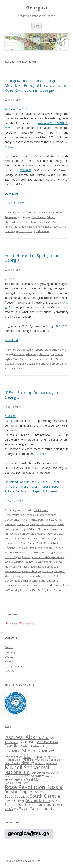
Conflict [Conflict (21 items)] (12, 746)
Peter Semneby (38, 359)
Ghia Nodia (41, 552)
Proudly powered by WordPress (22, 861)
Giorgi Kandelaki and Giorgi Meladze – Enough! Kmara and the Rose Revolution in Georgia (36, 85)
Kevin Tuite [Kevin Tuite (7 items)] (52, 763)
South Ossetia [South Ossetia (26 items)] (45, 796)
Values (64, 585)
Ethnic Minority (44, 548)
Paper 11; (26, 491)
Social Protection (46, 524)
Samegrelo (22, 576)
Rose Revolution (55, 227)
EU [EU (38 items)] (27, 756)
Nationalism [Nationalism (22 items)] (17, 772)
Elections (44, 354)
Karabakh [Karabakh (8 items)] (40, 763)
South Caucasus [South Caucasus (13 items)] (17, 796)
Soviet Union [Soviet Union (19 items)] (38, 800)
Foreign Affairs (13, 666)
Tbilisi (33, 585)
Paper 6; (24, 487)
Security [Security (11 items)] (38, 792)
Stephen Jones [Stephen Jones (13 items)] (16, 804)
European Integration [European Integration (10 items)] (45, 757)
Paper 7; (35, 487)
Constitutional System (18, 538)
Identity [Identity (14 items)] (27, 763)
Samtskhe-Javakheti (41, 576)
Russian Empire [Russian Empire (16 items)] (18, 792)
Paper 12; (39, 491)
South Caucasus (49, 581)
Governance (12, 520)
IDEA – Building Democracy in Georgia (31, 395)
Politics (21, 524)
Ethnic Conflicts (25, 548)
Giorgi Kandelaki (33, 222)
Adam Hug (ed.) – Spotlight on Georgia (32, 258)
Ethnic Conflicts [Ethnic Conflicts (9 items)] (14, 757)
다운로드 (25, 170)
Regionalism (46, 571)
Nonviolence (37, 227)
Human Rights (29, 520)
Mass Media (21, 227)
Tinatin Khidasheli (48, 585)
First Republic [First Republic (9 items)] (12, 760)
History (9, 661)
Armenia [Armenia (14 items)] (57, 738)
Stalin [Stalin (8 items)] (54, 801)
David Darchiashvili (43, 538)
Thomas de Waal (25, 364)
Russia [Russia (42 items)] (54, 787)
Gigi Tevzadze (57, 552)
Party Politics (46, 520)
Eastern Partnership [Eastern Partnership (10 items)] (33, 746)
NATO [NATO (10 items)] (54, 773)
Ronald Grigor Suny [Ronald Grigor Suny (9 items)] (16, 783)
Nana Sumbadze (48, 567)
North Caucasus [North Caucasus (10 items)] (15, 780)
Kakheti (29, 562)
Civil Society (39, 217)
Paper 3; (46, 482)
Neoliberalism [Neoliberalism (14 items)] (33, 776)
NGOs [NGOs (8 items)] (49, 776)
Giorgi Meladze (53, 222)
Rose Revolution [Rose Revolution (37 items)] (25, 787)
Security (9, 671)
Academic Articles (44, 212)
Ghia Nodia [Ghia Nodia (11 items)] (12, 763)
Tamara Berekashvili (17, 585)
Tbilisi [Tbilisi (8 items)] (31, 805)
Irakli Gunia (43, 231)
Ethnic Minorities (47, 515)
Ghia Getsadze (24, 552)
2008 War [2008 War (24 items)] (15, 737)
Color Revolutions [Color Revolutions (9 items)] (48, 742)
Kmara (9, 227)
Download (11, 194)
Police (52, 359)
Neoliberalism (13, 571)
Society (9, 657)
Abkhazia (19, 354)
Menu (36, 26)
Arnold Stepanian (37, 534)
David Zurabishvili (47, 543)
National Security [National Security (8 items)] (40, 773)
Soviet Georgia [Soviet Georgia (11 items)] (15, 801)
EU (52, 354)
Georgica (37, 8)
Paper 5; (13, 487)
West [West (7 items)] (16, 809)
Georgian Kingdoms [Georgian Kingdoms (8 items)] (49, 760)
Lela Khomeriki (44, 562)
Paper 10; (14, 491)
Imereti (26, 557)
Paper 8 (46, 487)
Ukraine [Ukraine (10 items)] (59, 805)
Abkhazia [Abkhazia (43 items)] (37, 737)
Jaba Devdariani (14, 562)
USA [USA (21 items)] (9, 808)
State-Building (53, 350)
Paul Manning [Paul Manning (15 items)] (37, 780)
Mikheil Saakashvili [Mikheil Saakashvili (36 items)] (28, 767)
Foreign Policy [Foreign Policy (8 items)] (29, 760)
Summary (52, 491)
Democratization (14, 515)
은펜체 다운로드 (15, 501)
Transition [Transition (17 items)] (44, 804)
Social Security (29, 581)
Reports (39, 350)
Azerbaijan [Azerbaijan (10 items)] (11, 742)
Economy (31, 515)
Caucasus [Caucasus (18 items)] (28, 742)
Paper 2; (35, 482)
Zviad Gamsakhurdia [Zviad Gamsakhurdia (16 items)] (37, 809)
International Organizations (48, 557)
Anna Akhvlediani (15, 534)
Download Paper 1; (17, 482)
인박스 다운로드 (15, 203)
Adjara (33, 529)
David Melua (28, 543)
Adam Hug (32, 354)
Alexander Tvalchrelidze (52, 529)
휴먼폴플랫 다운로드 (17, 109)
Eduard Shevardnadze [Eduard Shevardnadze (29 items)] (29, 750)
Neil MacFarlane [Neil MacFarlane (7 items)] (13, 777)
